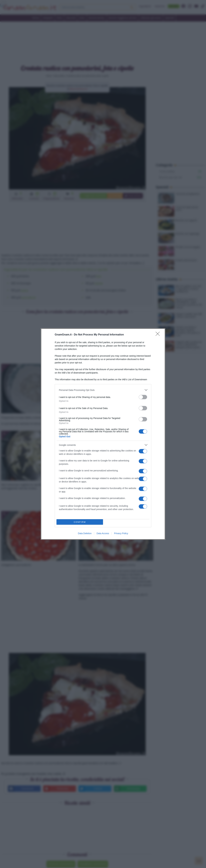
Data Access (103, 533)
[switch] (143, 397)
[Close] (159, 335)
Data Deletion (85, 533)
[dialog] (103, 434)
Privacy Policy (121, 533)
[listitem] (103, 390)
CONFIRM (80, 522)
